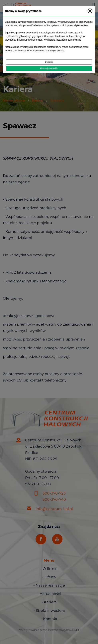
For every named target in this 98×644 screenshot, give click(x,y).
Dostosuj (49, 62)
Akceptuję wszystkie (49, 68)
